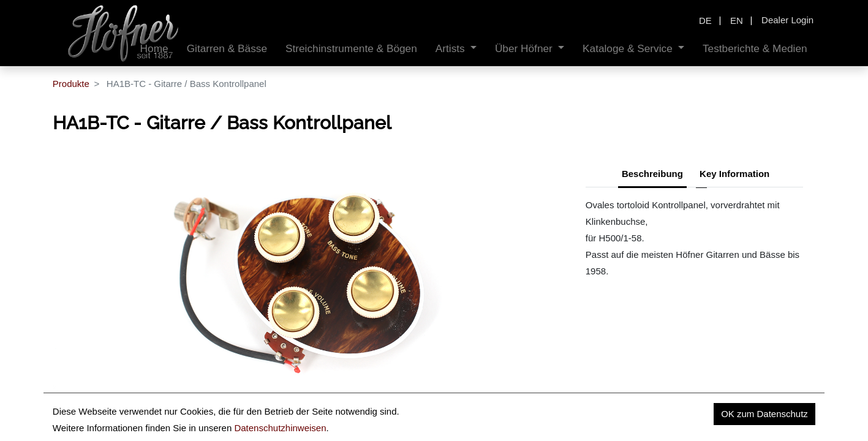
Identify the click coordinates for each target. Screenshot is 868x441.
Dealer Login (787, 20)
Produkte (71, 84)
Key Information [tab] (734, 174)
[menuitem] (227, 49)
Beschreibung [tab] (652, 174)
